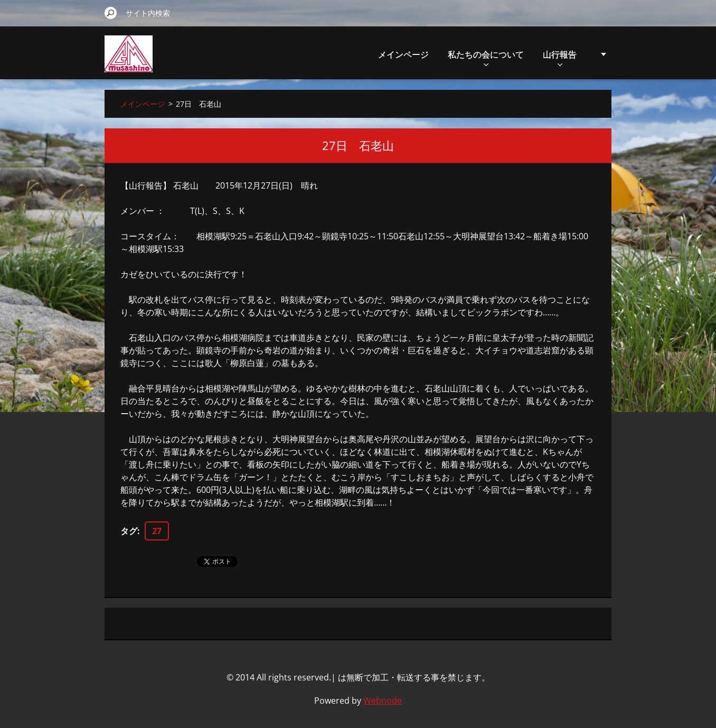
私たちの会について (486, 57)
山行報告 (560, 57)
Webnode (383, 701)
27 (157, 531)
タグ (129, 531)
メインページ (403, 54)
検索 (111, 13)
